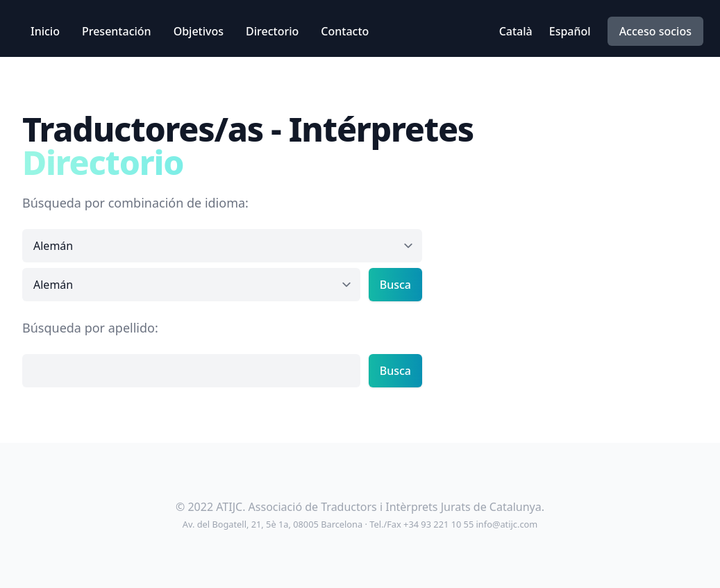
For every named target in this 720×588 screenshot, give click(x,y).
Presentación (117, 31)
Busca (395, 285)
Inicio (45, 31)
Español (570, 31)
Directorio (272, 31)
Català (516, 31)
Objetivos (199, 31)
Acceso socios (655, 31)
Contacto (345, 31)
